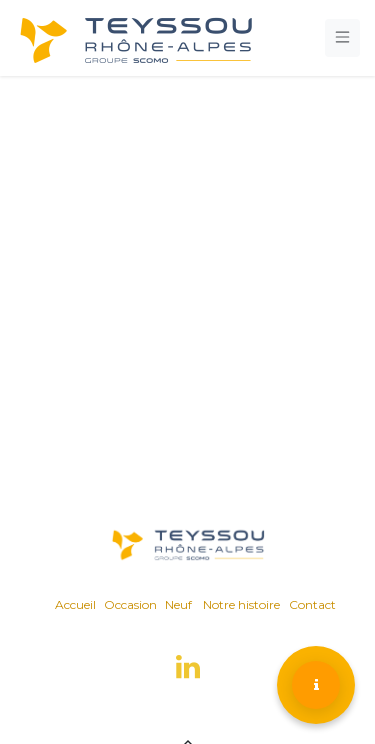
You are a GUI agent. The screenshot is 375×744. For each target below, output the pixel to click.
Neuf (178, 604)
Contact (312, 604)
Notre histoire (241, 604)
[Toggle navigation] (343, 37)
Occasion (130, 604)
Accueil (75, 604)
